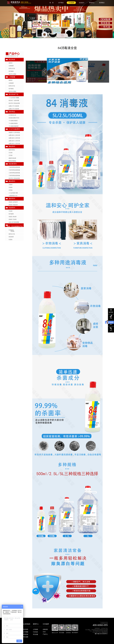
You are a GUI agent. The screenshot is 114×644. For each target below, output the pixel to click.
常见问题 (35, 634)
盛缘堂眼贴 (12, 150)
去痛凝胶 (11, 66)
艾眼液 (11, 185)
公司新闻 (35, 629)
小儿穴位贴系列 (14, 129)
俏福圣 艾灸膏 (13, 219)
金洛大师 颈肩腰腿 (14, 222)
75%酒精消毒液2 (13, 123)
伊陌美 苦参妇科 (13, 205)
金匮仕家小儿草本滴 (14, 135)
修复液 (11, 63)
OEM (44, 632)
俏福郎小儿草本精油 (14, 132)
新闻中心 (36, 624)
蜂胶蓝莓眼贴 (12, 161)
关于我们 (61, 3)
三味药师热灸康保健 (14, 167)
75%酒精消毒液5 (13, 121)
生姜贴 (11, 240)
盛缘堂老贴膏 (12, 158)
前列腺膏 (11, 214)
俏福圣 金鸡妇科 (13, 202)
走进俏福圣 (27, 624)
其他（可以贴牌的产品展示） (15, 227)
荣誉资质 (26, 629)
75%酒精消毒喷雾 (14, 126)
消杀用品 (12, 112)
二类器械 (12, 77)
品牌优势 (45, 629)
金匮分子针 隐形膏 (14, 106)
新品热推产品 (13, 94)
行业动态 (35, 632)
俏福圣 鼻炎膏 (13, 217)
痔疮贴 (12, 231)
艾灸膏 (11, 211)
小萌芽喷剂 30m (13, 196)
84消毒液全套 (12, 115)
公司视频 (26, 632)
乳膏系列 (12, 208)
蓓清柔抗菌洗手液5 (14, 118)
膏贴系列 (12, 146)
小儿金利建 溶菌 (13, 193)
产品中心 (45, 634)
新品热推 (12, 60)
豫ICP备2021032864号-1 (101, 634)
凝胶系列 (12, 199)
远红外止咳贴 (12, 74)
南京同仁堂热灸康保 (14, 103)
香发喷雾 (11, 237)
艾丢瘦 (11, 153)
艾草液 (11, 190)
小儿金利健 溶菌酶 (14, 98)
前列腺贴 (11, 71)
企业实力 (82, 3)
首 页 (52, 3)
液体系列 (12, 181)
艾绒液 (11, 187)
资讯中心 (92, 3)
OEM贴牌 (71, 3)
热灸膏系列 (13, 164)
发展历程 (26, 634)
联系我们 (102, 3)
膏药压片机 (12, 234)
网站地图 (26, 637)
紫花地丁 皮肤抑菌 (14, 100)
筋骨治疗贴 (12, 69)
